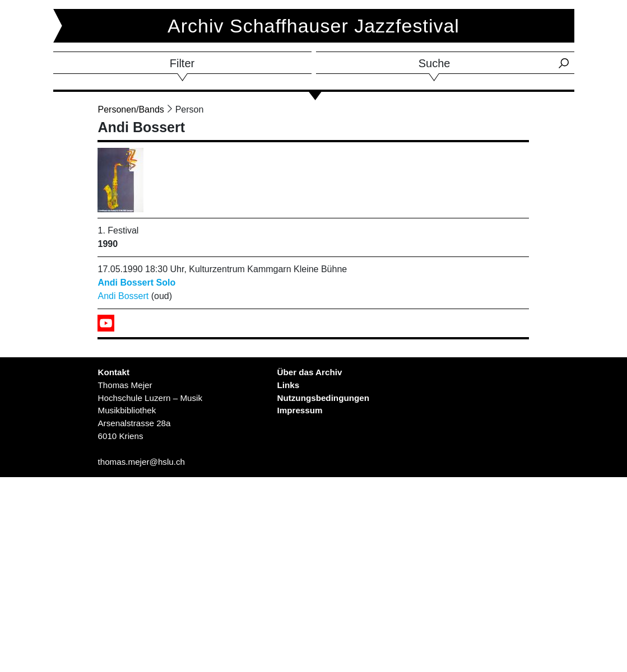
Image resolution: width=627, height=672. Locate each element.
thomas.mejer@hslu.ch (141, 462)
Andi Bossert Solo (136, 283)
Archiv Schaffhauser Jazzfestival (313, 26)
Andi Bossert (123, 296)
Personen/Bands (131, 109)
